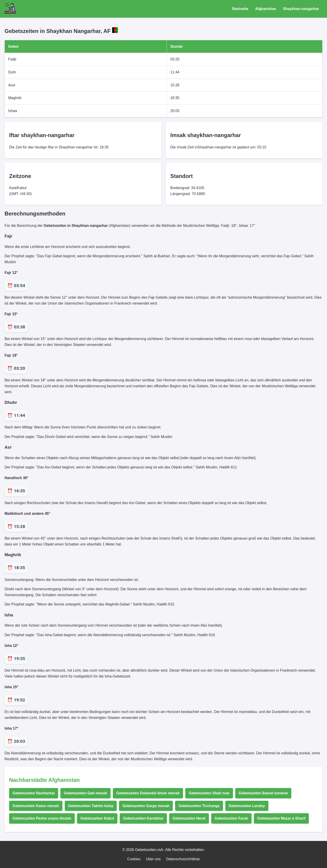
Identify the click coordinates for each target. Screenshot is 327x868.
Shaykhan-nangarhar (301, 9)
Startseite (240, 9)
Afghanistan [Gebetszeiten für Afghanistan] (265, 9)
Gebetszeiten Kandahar (143, 818)
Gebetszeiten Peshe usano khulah (42, 818)
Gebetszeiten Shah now (209, 793)
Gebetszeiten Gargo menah (146, 806)
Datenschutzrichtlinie (183, 859)
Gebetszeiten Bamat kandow (263, 793)
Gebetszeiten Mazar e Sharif (281, 818)
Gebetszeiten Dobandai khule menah (148, 793)
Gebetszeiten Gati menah (85, 793)
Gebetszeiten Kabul (97, 818)
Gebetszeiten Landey (247, 806)
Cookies (134, 859)
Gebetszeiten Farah (231, 818)
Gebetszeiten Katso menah (36, 806)
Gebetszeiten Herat (189, 818)
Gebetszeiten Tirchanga (199, 806)
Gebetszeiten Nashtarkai (34, 793)
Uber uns (153, 859)
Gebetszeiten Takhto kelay (91, 806)
